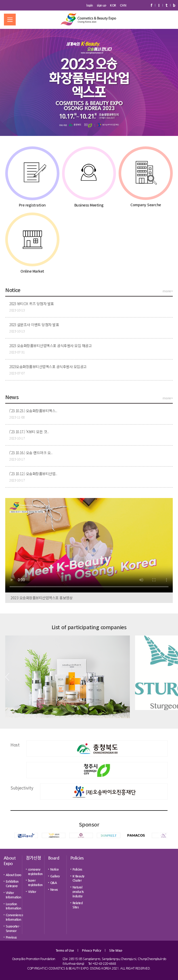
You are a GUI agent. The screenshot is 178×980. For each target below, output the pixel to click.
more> (168, 291)
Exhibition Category (12, 884)
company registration (35, 872)
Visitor (32, 892)
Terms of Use (65, 950)
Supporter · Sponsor (13, 928)
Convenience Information (15, 917)
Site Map (116, 950)
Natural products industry (78, 892)
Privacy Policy (92, 950)
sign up (102, 5)
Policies (77, 858)
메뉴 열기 (10, 20)
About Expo (10, 861)
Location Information (13, 906)
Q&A (54, 883)
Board (54, 858)
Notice (55, 869)
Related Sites (78, 905)
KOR (113, 5)
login (90, 5)
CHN (123, 5)
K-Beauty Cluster (79, 878)
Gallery (55, 876)
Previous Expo (11, 939)
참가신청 (34, 858)
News (54, 889)
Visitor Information (13, 895)
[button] (7, 677)
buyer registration (35, 883)
